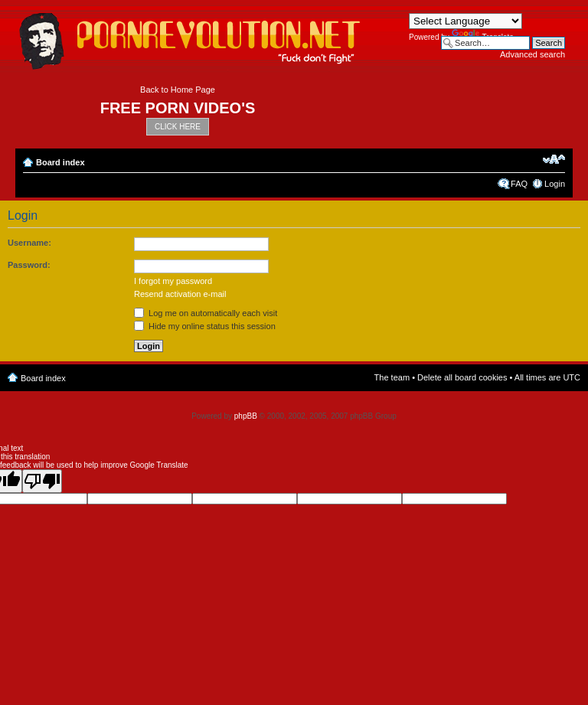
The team (392, 377)
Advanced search (532, 54)
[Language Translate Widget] (465, 21)
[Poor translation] (42, 481)
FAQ (519, 184)
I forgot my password (173, 281)
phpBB (246, 416)
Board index (60, 162)
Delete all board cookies (462, 377)
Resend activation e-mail (180, 294)
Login (555, 184)
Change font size (554, 159)
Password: (29, 265)
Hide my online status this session (205, 326)
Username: (29, 243)
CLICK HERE (178, 127)
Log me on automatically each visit (206, 313)
